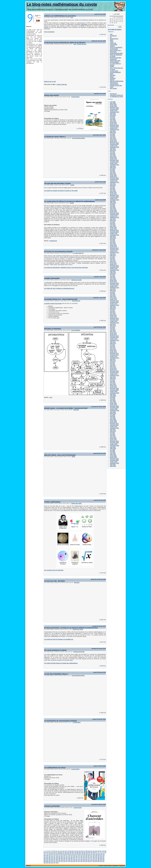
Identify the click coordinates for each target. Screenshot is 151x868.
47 (56, 853)
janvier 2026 (113, 106)
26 (83, 851)
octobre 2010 (114, 374)
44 (51, 853)
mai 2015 (112, 293)
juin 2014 (112, 310)
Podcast (112, 80)
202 (91, 860)
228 (94, 861)
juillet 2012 (113, 343)
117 (67, 855)
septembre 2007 (114, 428)
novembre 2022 (114, 162)
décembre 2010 (114, 371)
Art (111, 37)
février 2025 (113, 122)
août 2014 (113, 307)
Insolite (72, 185)
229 (96, 861)
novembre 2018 (114, 232)
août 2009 (113, 394)
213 (57, 861)
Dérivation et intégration (53, 329)
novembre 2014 (114, 302)
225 (86, 861)
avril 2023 (113, 154)
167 (67, 858)
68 (93, 853)
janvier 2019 (113, 229)
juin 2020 (112, 204)
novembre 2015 (114, 285)
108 (45, 855)
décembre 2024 (114, 125)
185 (49, 860)
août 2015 (113, 289)
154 (96, 857)
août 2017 (113, 254)
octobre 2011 (114, 356)
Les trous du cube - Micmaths (55, 581)
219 (72, 861)
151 (89, 857)
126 (89, 855)
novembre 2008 (114, 408)
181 (101, 858)
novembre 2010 (114, 372)
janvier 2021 (113, 194)
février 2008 (113, 421)
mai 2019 (112, 223)
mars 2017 (113, 261)
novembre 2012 (114, 337)
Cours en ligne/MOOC (116, 47)
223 (81, 861)
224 (84, 861)
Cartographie (114, 45)
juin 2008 (112, 415)
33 (95, 851)
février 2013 (113, 333)
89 (67, 854)
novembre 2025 (114, 109)
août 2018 (113, 236)
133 (45, 857)
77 (46, 854)
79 (49, 854)
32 (93, 851)
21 (74, 851)
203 (94, 860)
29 (88, 851)
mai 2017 (112, 258)
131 (101, 855)
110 (49, 855)
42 (48, 853)
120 (74, 855)
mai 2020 (112, 206)
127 (91, 855)
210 (49, 861)
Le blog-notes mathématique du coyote (62, 4)
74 (104, 853)
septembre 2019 (114, 217)
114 (59, 855)
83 (56, 854)
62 (83, 853)
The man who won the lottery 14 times (57, 183)
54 (69, 853)
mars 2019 (113, 226)
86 (62, 854)
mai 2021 (112, 188)
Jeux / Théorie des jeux (80, 44)
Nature (112, 77)
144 (72, 857)
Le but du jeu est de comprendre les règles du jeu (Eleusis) (65, 43)
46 (55, 853)
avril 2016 (113, 277)
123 (81, 855)
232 (103, 861)
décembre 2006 (114, 441)
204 (96, 860)
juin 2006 (112, 450)
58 (76, 853)
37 (102, 851)
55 (71, 853)
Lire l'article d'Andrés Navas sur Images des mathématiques (61, 663)
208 (45, 861)
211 (52, 861)
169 (72, 858)
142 (67, 857)
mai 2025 (112, 118)
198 (81, 860)
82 (55, 854)
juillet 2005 (113, 466)
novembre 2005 (114, 460)
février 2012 (113, 351)
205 (98, 860)
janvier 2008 (113, 422)
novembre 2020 (114, 197)
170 (74, 858)
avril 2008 (113, 418)
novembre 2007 (114, 425)
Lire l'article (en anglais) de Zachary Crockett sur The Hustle (61, 191)
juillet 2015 (113, 291)
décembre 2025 (114, 108)
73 (102, 853)
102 (92, 854)
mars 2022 (113, 173)
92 (72, 854)
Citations (112, 46)
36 (100, 851)
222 (79, 861)
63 (84, 853)
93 (74, 854)
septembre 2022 (114, 165)
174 (84, 858)
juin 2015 (112, 292)
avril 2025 (113, 119)
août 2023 (113, 149)
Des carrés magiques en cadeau (55, 650)
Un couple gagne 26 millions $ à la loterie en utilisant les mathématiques (69, 201)
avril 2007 (113, 435)
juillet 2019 (113, 220)
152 (91, 857)
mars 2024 (113, 138)
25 (81, 851)
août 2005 (113, 465)
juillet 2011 (113, 361)
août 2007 (113, 430)
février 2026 (113, 105)
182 (103, 858)
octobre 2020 (114, 198)
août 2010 (113, 377)
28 (86, 851)
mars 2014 (113, 314)
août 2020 (113, 201)
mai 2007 (112, 434)
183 (45, 860)
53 (67, 853)
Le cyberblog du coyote (116, 97)
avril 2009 (113, 400)
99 (84, 854)
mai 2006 (112, 451)
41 (46, 853)
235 (49, 863)
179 (96, 858)
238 (57, 863)
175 (86, 858)
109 (47, 855)
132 (103, 855)
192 (67, 860)
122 (79, 855)
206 (101, 860)
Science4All (84, 24)
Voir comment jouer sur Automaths (54, 570)
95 (77, 854)
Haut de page (108, 865)
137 (54, 857)
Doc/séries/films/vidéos (78, 138)
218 (69, 861)
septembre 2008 (114, 410)
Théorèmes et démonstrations (114, 83)
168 (69, 858)
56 (72, 853)
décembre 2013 (114, 318)
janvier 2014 (113, 317)
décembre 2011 (114, 353)
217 (67, 861)
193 (69, 860)
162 (54, 858)
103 (94, 854)
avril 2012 (113, 348)
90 (69, 854)
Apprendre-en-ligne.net (116, 95)
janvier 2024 (113, 141)
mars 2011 (113, 367)
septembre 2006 (114, 446)
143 (69, 857)
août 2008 (113, 412)
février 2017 (113, 263)
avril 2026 (113, 102)
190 (62, 860)
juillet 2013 (113, 326)
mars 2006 (113, 454)
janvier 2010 (113, 387)
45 (53, 853)
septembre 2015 (114, 288)
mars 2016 (113, 279)
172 (79, 858)
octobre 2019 (114, 216)
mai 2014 (112, 311)
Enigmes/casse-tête (79, 652)
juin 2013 (112, 327)
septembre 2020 (114, 200)
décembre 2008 (114, 406)
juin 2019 (112, 222)
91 (71, 854)
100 (87, 854)
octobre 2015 (114, 286)
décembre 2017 (114, 248)
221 (76, 861)
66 (90, 853)
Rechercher (111, 25)
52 (65, 853)
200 (86, 860)
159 (47, 858)
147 (79, 857)
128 (94, 855)
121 (76, 855)
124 (84, 855)
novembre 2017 (114, 250)
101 (89, 854)
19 (71, 851)
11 (56, 851)
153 (94, 857)
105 (99, 854)
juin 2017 (112, 257)
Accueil (101, 865)
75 (106, 853)
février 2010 (113, 386)
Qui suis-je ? (113, 94)
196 (76, 860)
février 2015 (113, 298)
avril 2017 (113, 260)
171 (76, 858)
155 (98, 857)
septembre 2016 (114, 270)
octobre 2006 (114, 444)
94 (76, 854)
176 (89, 858)
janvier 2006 (113, 457)
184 (47, 860)
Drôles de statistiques (116, 55)
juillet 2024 (113, 133)
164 (59, 858)
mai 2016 (112, 276)
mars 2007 (113, 437)
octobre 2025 (114, 111)
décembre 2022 (114, 160)
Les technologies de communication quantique (61, 721)
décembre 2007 (114, 424)
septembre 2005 (114, 463)
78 (48, 854)
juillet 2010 (113, 378)
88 (65, 854)
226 (89, 861)
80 (51, 854)
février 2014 (113, 315)
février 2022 (113, 175)
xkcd (51, 397)
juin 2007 (112, 432)
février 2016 (113, 280)
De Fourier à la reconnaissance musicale (58, 252)
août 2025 (113, 113)
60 (79, 853)
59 (77, 853)
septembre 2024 (114, 130)
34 (97, 851)
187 (54, 860)
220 (74, 861)
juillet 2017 (113, 255)
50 (62, 853)
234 (47, 863)
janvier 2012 (113, 352)
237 (54, 863)
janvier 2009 (113, 405)
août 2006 (113, 447)
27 (85, 851)
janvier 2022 (113, 176)
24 (79, 851)
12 (58, 851)
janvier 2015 (113, 299)
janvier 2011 (113, 370)
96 (79, 854)
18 (69, 851)
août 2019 (113, 219)
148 (81, 857)
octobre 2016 (114, 269)
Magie (73, 457)
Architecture (113, 36)
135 (49, 857)
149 (84, 857)
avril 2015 (113, 295)
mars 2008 (113, 419)
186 (52, 860)
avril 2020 (113, 207)
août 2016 (113, 271)
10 (55, 851)
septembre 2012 (114, 340)
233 (45, 863)
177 (91, 858)
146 (76, 857)
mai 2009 (112, 399)
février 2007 (113, 438)
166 (64, 858)
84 (58, 854)
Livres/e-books (75, 97)
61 (81, 853)
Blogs (111, 40)
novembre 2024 (114, 127)
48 (58, 853)
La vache (112, 69)
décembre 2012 (114, 336)
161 (52, 858)
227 (91, 861)
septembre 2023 (114, 147)
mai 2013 (112, 329)
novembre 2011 (114, 355)
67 (91, 853)
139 (59, 857)
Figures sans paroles (51, 95)
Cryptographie (76, 722)
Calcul (112, 42)
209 (47, 861)
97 (81, 854)
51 (63, 853)
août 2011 (113, 359)
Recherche (122, 865)
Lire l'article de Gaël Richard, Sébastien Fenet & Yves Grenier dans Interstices (66, 268)
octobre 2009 (114, 391)
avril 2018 (113, 242)
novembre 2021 (114, 179)
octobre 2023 (114, 146)
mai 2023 (112, 153)
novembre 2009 (114, 390)
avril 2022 (113, 172)
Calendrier (115, 865)
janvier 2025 (113, 124)
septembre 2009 (114, 393)
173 (81, 858)
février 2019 (113, 228)
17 (67, 851)
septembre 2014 (114, 305)
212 (54, 861)
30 (90, 851)
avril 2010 (113, 383)
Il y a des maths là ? (78, 253)
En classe (113, 56)
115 (62, 855)
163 (57, 858)
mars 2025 (113, 121)
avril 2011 (113, 365)
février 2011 (113, 368)
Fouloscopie (113, 59)
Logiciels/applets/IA (115, 72)
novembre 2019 (114, 214)
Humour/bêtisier (76, 330)
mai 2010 (112, 381)
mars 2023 (113, 156)
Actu (72, 17)
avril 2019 (113, 225)
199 (84, 860)
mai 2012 (112, 346)
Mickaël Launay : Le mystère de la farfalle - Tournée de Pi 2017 (66, 408)
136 (52, 857)
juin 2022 (112, 169)
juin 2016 (112, 274)
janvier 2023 (113, 159)
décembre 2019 (114, 213)
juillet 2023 (113, 150)
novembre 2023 (114, 144)
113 (57, 855)
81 (53, 854)
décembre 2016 (114, 266)
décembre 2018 (114, 231)
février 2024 (113, 140)
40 (44, 853)
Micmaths (76, 410)
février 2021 (113, 192)
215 (62, 861)
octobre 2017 (114, 251)
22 (76, 851)
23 (78, 851)
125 (86, 855)
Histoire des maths (76, 280)
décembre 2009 (114, 389)
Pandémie (113, 78)
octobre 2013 (114, 321)
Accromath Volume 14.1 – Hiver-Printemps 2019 (61, 299)
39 (106, 851)
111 (52, 855)
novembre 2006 (114, 443)
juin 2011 (112, 362)
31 (91, 851)
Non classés (113, 88)
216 (64, 861)
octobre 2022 (114, 163)
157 (103, 857)
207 (103, 860)
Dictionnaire (113, 52)
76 (44, 854)
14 (62, 851)
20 (72, 851)
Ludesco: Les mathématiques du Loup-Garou (60, 16)
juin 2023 (112, 152)
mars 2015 (113, 296)
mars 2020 (113, 209)
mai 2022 (112, 171)
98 (83, 854)
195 (74, 860)
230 (98, 861)
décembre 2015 (114, 283)
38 (104, 851)
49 (60, 853)
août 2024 (113, 131)
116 (64, 855)
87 (63, 854)
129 (96, 855)
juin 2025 (112, 116)
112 (54, 855)
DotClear (28, 865)
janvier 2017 (113, 264)
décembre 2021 (114, 178)
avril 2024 (113, 137)
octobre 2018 (114, 233)
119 (72, 855)
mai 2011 (112, 364)
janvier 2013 (113, 334)
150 (86, 857)
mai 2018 (112, 241)
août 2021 (113, 184)
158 (45, 858)
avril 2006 (113, 453)
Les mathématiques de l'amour (55, 768)
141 (64, 857)
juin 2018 (112, 239)
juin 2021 (112, 187)
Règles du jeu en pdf (50, 82)
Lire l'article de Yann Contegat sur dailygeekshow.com (59, 288)
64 (86, 853)
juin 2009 (112, 397)
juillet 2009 (113, 396)
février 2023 (113, 157)
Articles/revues (76, 301)
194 (72, 860)
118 (69, 855)
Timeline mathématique (52, 502)
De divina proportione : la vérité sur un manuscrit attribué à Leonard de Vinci (71, 628)
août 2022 (113, 166)
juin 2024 (112, 134)
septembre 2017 (114, 252)
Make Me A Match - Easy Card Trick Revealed (60, 455)
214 (59, 861)
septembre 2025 (114, 112)
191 (64, 860)
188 (57, 860)
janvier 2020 (113, 212)
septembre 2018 (114, 235)
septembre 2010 (114, 375)
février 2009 (113, 403)
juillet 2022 (113, 168)
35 (99, 851)
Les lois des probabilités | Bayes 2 (56, 674)
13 (60, 851)
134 (47, 857)
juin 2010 (112, 380)
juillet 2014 (113, 308)
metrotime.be (53, 241)
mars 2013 (113, 331)
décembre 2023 (114, 143)
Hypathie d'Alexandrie (52, 278)
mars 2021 (113, 191)
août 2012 (113, 342)
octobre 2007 (114, 427)
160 (49, 858)
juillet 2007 (113, 431)
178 (94, 858)
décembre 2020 (114, 195)
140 (62, 857)
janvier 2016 (113, 282)
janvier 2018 (113, 247)
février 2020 (113, 210)
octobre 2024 (114, 128)
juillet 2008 (113, 413)
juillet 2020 (113, 203)
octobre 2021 (114, 181)
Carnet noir (113, 43)
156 (101, 857)
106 (101, 854)
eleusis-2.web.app (62, 84)
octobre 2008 (114, 409)
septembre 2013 (114, 323)
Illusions (112, 65)
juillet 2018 (113, 238)
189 (59, 860)
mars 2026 (113, 103)
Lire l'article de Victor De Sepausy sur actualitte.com (59, 639)
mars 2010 (113, 384)
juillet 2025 (113, 115)
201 (89, 860)
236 (52, 863)
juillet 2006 (113, 449)
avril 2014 (113, 312)
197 (79, 860)
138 (57, 857)
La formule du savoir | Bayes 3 (55, 137)
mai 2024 (112, 135)
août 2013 (113, 324)
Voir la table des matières (115, 29)
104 (96, 854)
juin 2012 (112, 345)
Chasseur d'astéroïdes (52, 806)
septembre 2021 (114, 182)
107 (104, 854)
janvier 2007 (113, 440)
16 (65, 851)
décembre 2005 (114, 459)
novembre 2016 (114, 267)
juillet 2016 (113, 273)
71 (99, 853)
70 (97, 853)
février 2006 (113, 456)
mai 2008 (112, 416)
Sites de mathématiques (117, 81)
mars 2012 (113, 349)
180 (98, 858)
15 (63, 851)
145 (74, 857)
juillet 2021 (113, 185)
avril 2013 (113, 330)
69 (95, 853)
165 (62, 858)
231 (101, 861)
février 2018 (113, 245)
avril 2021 (113, 190)
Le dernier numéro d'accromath (53, 303)
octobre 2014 (114, 304)
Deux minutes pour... (116, 50)
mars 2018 (113, 244)
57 (74, 853)
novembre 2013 (114, 320)
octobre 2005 (114, 462)
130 (98, 855)
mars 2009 (113, 402)
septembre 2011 (114, 358)
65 (88, 853)
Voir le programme (49, 32)
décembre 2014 (114, 301)
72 (100, 853)
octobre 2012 (114, 339)
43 (49, 853)
